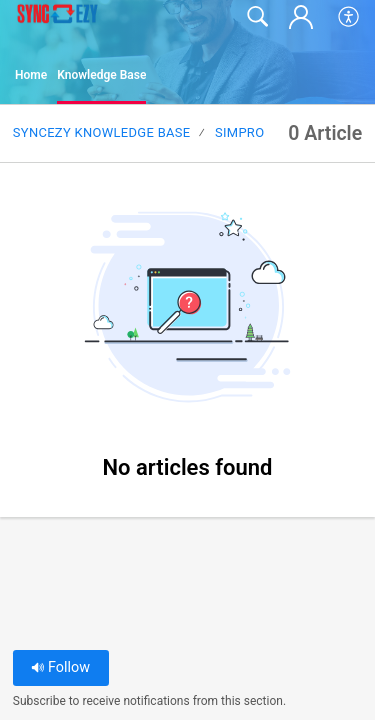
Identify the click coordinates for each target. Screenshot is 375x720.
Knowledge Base (101, 75)
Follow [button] (60, 667)
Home (31, 75)
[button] (349, 17)
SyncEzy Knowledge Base (102, 132)
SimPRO (239, 132)
